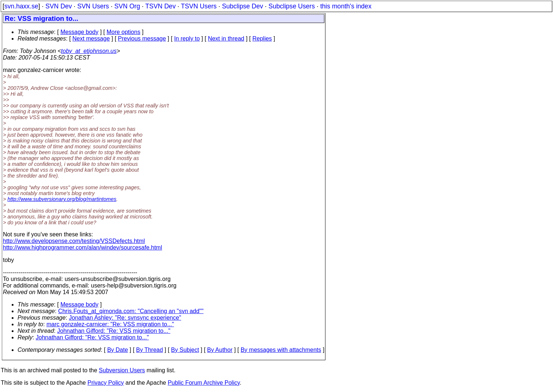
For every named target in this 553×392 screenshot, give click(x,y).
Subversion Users (122, 370)
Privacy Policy (106, 383)
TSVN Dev (161, 6)
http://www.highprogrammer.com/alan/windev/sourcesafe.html (83, 248)
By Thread (150, 350)
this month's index (346, 6)
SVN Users (93, 6)
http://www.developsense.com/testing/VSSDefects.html (74, 241)
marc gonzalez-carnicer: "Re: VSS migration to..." (110, 324)
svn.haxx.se (21, 6)
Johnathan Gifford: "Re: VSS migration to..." (114, 331)
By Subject (185, 350)
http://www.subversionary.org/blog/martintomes (62, 199)
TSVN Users (199, 6)
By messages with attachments (281, 350)
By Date (117, 350)
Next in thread (226, 39)
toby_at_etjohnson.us (89, 51)
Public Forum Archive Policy (204, 383)
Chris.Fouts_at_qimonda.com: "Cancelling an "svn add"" (131, 311)
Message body (79, 32)
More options (124, 32)
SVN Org (127, 6)
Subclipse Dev (243, 6)
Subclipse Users (292, 6)
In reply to (187, 39)
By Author (220, 350)
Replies (262, 39)
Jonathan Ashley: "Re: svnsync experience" (125, 318)
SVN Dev (58, 6)
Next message (91, 39)
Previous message (142, 39)
